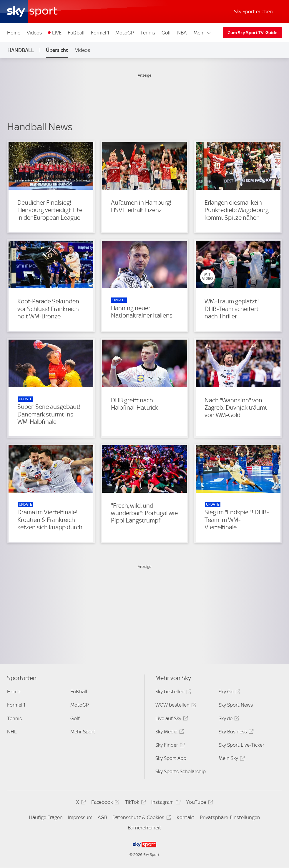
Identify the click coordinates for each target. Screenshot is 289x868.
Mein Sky (231, 759)
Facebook (104, 803)
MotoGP (125, 33)
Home (14, 33)
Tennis (148, 33)
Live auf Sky (171, 719)
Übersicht (57, 50)
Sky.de (228, 719)
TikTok (135, 803)
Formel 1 (100, 33)
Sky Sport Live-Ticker (241, 745)
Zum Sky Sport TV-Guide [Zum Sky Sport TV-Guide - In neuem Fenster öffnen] (253, 33)
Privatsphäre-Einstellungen (230, 817)
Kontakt (186, 817)
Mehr (203, 33)
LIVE (57, 33)
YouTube (199, 803)
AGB (102, 817)
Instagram (165, 803)
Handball (21, 50)
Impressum (80, 817)
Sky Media (169, 733)
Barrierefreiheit (144, 828)
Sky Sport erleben (253, 11)
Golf (166, 33)
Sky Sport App (171, 758)
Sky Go (229, 693)
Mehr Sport (83, 732)
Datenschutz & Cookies (141, 818)
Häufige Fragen (46, 817)
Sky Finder (169, 746)
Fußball (76, 33)
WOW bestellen (175, 706)
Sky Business (235, 733)
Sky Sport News (236, 705)
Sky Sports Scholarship (181, 771)
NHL (12, 732)
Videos (34, 33)
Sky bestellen (172, 693)
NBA (182, 33)
